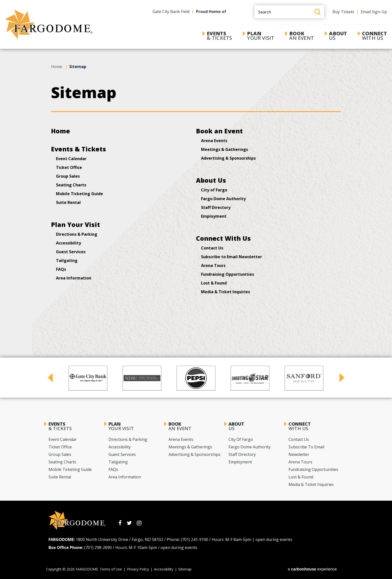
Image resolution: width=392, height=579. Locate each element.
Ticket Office (69, 167)
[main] (196, 169)
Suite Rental (68, 202)
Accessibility (68, 243)
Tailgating (67, 260)
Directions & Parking (77, 234)
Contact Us (212, 248)
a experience (312, 569)
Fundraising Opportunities (227, 274)
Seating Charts (71, 185)
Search (317, 12)
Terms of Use (111, 569)
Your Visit (261, 36)
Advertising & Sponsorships (228, 158)
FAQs (61, 269)
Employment (214, 216)
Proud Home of (211, 12)
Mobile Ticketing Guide (79, 194)
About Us (211, 180)
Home (57, 67)
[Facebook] (120, 523)
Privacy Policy (138, 569)
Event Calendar (71, 159)
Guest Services (71, 252)
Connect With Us (223, 238)
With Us (374, 36)
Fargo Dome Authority (223, 199)
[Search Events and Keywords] (289, 12)
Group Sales (68, 176)
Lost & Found (214, 283)
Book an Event (219, 131)
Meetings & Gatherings (224, 149)
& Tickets (219, 36)
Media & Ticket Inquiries (225, 292)
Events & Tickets (78, 149)
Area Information (74, 278)
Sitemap (185, 569)
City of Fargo (214, 190)
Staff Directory (216, 207)
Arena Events (214, 141)
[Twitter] (129, 523)
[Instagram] (139, 523)
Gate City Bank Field (171, 12)
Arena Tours (213, 265)
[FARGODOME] (49, 24)
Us (338, 36)
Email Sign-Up (374, 12)
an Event (302, 36)
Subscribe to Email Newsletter (231, 257)
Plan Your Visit (75, 224)
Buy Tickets (343, 12)
